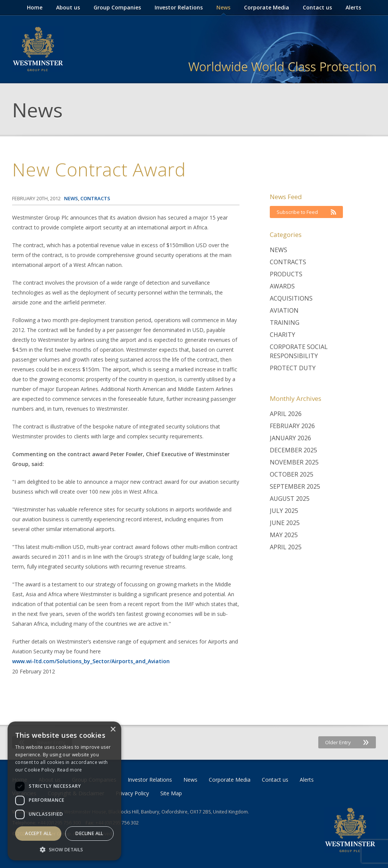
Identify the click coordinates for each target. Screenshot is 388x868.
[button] (64, 849)
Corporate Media (267, 7)
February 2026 (292, 426)
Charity (282, 335)
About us (68, 7)
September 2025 (295, 486)
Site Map (171, 793)
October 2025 (292, 474)
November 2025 (294, 462)
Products (286, 274)
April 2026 (286, 414)
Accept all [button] (38, 833)
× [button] (113, 730)
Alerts (353, 7)
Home (35, 7)
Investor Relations (179, 7)
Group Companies (117, 7)
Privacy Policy (132, 793)
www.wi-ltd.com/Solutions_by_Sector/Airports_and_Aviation (91, 661)
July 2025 (284, 511)
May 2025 (284, 535)
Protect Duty (293, 368)
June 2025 (285, 523)
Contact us (317, 7)
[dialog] (64, 791)
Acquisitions (291, 298)
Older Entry (347, 742)
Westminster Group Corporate (38, 49)
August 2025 (290, 499)
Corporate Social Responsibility (299, 351)
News (223, 7)
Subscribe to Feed (306, 212)
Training (285, 323)
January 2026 (290, 438)
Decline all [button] (89, 833)
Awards (282, 286)
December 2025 (293, 450)
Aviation (284, 310)
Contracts (288, 262)
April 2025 (286, 547)
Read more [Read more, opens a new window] (70, 770)
